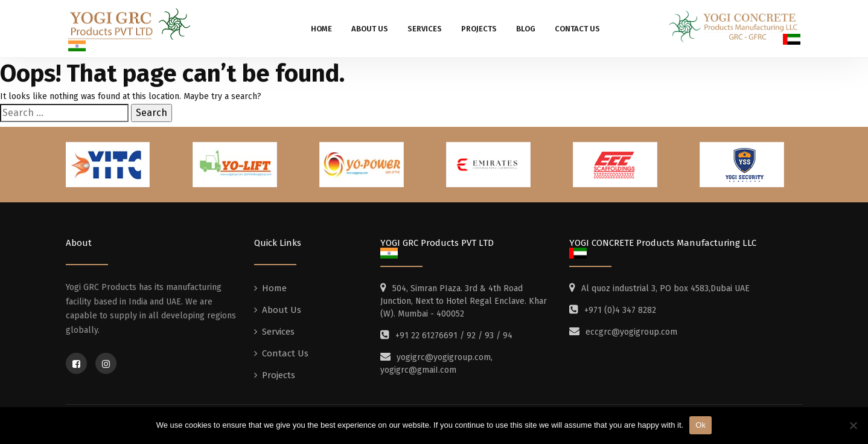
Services (425, 29)
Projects (479, 29)
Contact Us (577, 29)
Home (321, 29)
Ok (700, 425)
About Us (370, 29)
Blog (526, 29)
